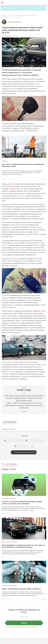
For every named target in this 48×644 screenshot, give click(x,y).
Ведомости (15, 189)
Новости (11, 15)
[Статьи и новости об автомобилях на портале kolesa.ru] (11, 2)
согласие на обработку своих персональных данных (23, 627)
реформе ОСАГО (39, 311)
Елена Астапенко (16, 22)
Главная (4, 15)
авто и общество (10, 422)
